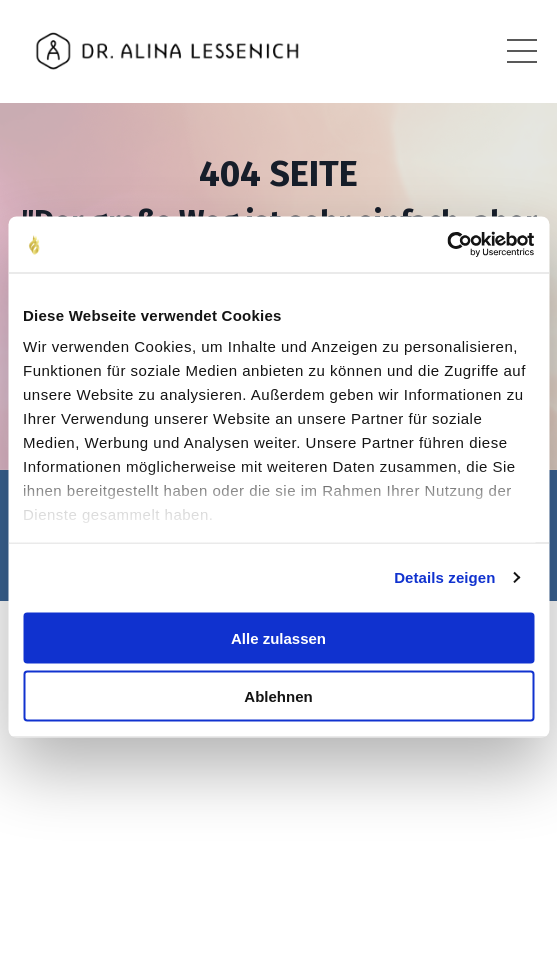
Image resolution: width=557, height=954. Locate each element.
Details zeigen (444, 577)
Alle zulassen (278, 637)
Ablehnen (278, 696)
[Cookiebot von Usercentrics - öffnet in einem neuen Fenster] (446, 245)
